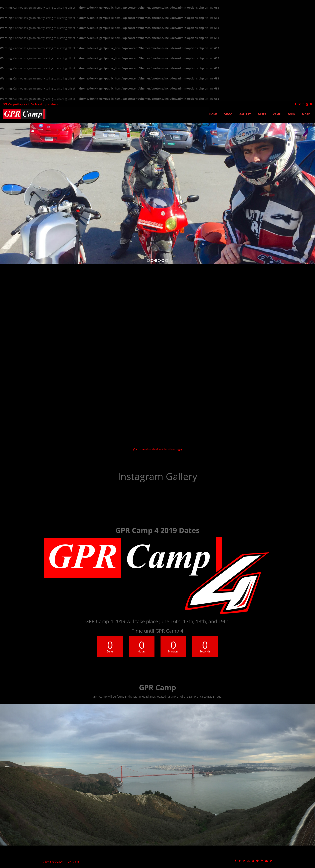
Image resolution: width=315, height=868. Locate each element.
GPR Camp (74, 862)
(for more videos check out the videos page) (157, 449)
